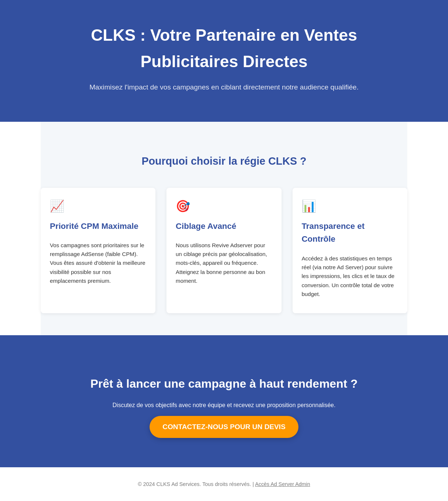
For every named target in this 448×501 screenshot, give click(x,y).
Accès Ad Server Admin (283, 484)
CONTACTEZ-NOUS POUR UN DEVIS (224, 427)
